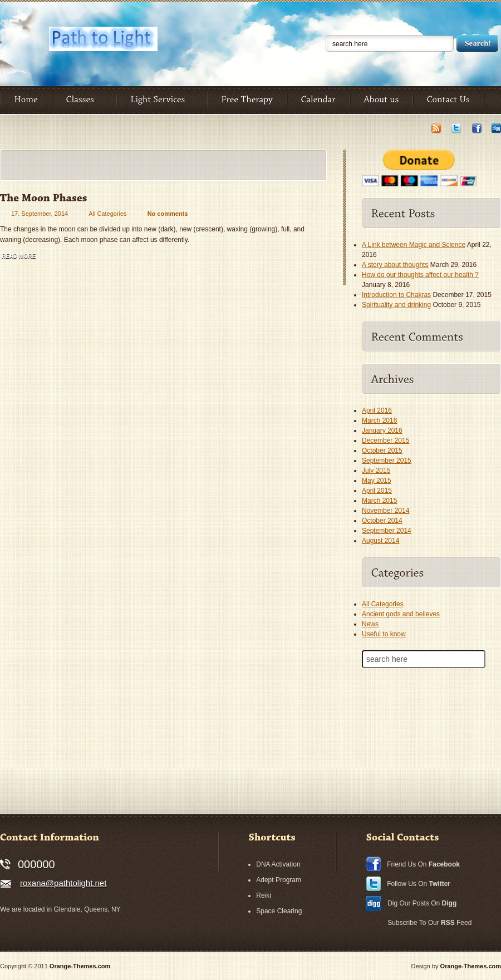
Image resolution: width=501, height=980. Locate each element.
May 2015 (377, 481)
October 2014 (382, 521)
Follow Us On (419, 884)
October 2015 (382, 451)
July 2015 (376, 471)
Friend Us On (423, 864)
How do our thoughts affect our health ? (420, 275)
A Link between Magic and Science (414, 245)
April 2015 (377, 491)
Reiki (264, 895)
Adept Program (279, 880)
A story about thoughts (395, 265)
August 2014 (380, 541)
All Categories (107, 214)
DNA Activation (278, 864)
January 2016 (382, 430)
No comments (168, 214)
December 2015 (385, 440)
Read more (19, 256)
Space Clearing (279, 911)
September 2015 (387, 461)
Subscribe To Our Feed (429, 923)
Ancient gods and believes (401, 614)
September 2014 (387, 531)
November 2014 (385, 511)
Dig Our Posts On (422, 903)
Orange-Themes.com (80, 966)
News (370, 624)
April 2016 (377, 410)
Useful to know (384, 634)
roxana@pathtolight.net (63, 883)
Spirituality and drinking (396, 305)
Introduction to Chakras (396, 295)
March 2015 (379, 501)
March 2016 (379, 420)
